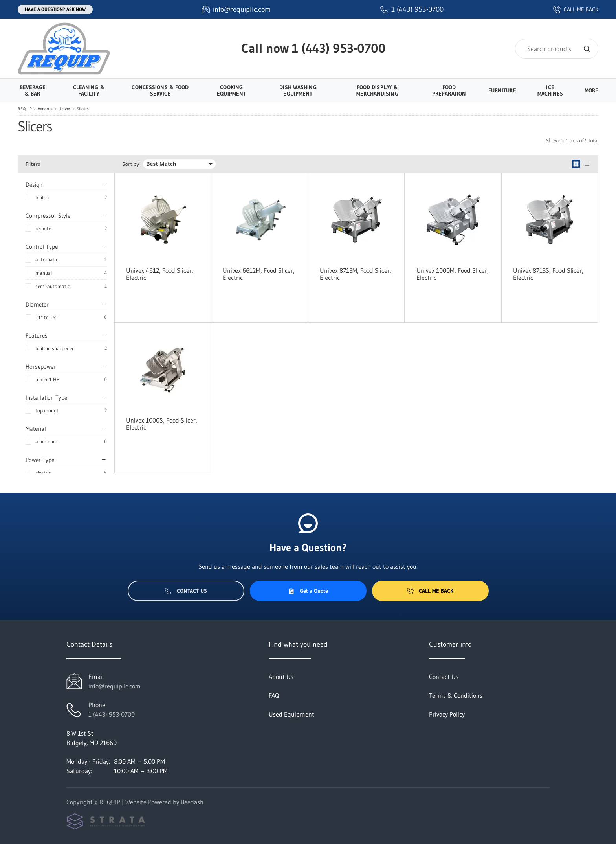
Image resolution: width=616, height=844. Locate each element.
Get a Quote (308, 591)
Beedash (192, 802)
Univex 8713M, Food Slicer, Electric (356, 274)
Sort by (131, 164)
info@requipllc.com (115, 686)
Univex (65, 109)
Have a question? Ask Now (55, 9)
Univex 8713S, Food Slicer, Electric (548, 274)
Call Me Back (430, 591)
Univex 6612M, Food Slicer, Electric (259, 274)
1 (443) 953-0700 (339, 48)
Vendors (45, 109)
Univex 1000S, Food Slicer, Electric (162, 424)
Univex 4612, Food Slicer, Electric (160, 274)
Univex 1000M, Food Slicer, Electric (453, 274)
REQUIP (25, 109)
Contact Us (186, 591)
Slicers (83, 109)
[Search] (557, 49)
